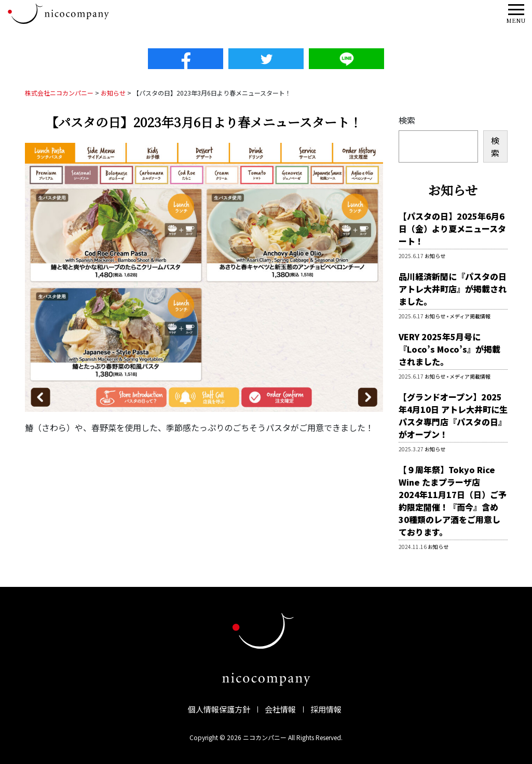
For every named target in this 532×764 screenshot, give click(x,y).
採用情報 (326, 709)
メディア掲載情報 (470, 316)
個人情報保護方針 (219, 709)
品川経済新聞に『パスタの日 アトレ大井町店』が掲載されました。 (453, 289)
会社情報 (280, 709)
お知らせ (435, 256)
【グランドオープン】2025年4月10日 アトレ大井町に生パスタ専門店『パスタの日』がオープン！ (453, 415)
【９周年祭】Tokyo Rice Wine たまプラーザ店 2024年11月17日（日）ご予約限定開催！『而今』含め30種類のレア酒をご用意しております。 (453, 501)
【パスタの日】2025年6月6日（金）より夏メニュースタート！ (452, 229)
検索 (407, 120)
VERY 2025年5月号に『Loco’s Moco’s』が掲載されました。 (449, 349)
